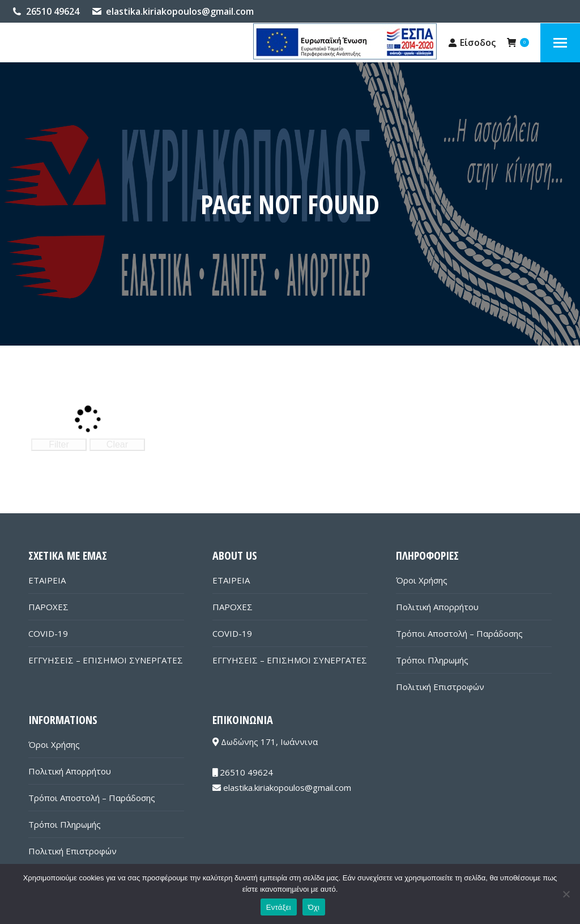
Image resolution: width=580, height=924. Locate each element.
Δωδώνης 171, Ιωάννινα (265, 742)
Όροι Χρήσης (422, 580)
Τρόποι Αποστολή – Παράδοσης (459, 633)
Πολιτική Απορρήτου (437, 607)
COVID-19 (48, 633)
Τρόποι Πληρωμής (432, 660)
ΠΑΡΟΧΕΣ (48, 607)
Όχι (314, 907)
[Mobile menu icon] (560, 43)
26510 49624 (53, 11)
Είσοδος (472, 42)
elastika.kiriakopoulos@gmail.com (180, 11)
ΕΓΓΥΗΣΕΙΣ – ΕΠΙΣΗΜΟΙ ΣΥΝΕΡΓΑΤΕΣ (106, 660)
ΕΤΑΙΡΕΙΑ (47, 580)
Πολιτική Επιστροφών (440, 687)
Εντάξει (279, 907)
